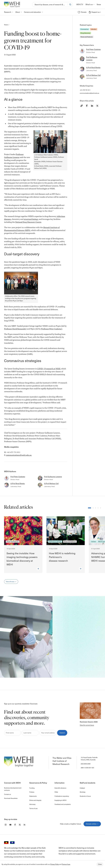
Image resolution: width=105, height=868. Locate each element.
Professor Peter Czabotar (51, 329)
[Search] (50, 4)
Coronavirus (84, 29)
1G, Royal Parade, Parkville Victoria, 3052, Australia (89, 759)
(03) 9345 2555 (86, 764)
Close (100, 864)
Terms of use (66, 864)
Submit (62, 733)
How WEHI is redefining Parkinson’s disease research (62, 557)
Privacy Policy (55, 864)
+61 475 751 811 (85, 90)
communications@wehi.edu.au (89, 93)
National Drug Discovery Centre (28, 222)
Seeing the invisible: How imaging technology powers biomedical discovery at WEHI (22, 559)
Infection (94, 29)
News (6, 25)
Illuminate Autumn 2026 (89, 722)
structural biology (31, 219)
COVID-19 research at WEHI (49, 369)
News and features (87, 37)
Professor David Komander (15, 329)
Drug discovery (85, 33)
